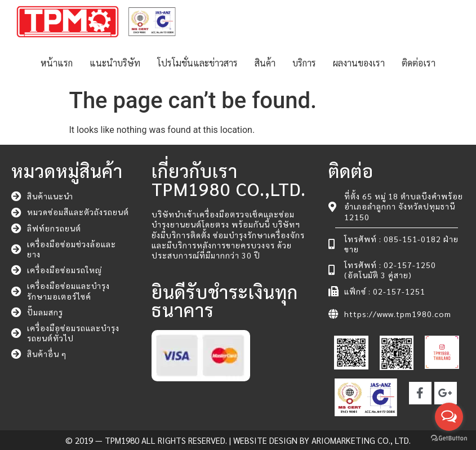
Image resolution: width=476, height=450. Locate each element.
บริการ (304, 63)
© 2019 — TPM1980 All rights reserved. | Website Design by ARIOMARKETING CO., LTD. (238, 440)
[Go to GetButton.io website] (449, 438)
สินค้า (265, 63)
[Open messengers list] (449, 417)
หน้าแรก (57, 63)
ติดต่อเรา (419, 63)
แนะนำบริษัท (115, 63)
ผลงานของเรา (359, 63)
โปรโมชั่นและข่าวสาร (197, 63)
